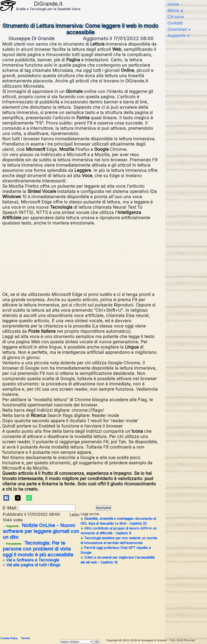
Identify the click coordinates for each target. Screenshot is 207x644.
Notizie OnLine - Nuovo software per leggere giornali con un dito (41, 531)
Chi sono (176, 17)
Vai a (31, 560)
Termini (25, 638)
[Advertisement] (80, 258)
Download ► (180, 29)
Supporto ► (179, 36)
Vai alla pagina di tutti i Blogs (31, 565)
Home (173, 4)
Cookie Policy (9, 638)
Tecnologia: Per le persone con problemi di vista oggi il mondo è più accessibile (38, 549)
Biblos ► (176, 11)
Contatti (175, 23)
